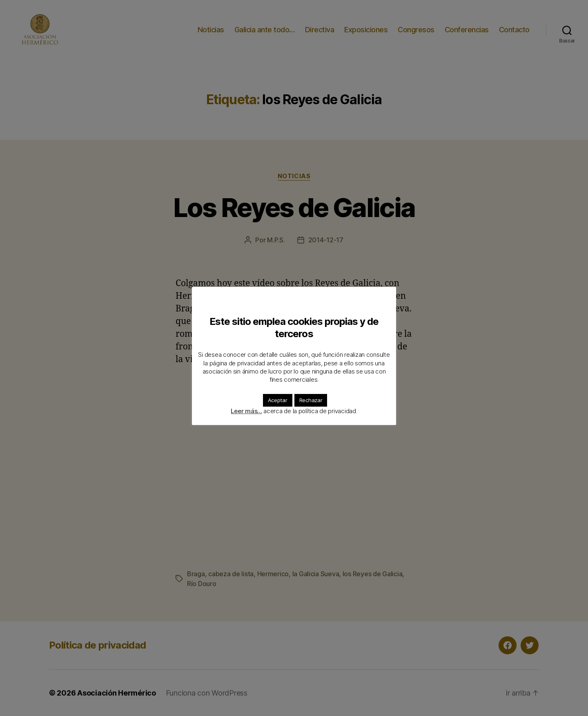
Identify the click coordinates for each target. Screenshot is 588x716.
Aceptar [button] (278, 400)
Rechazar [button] (311, 400)
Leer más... (246, 411)
